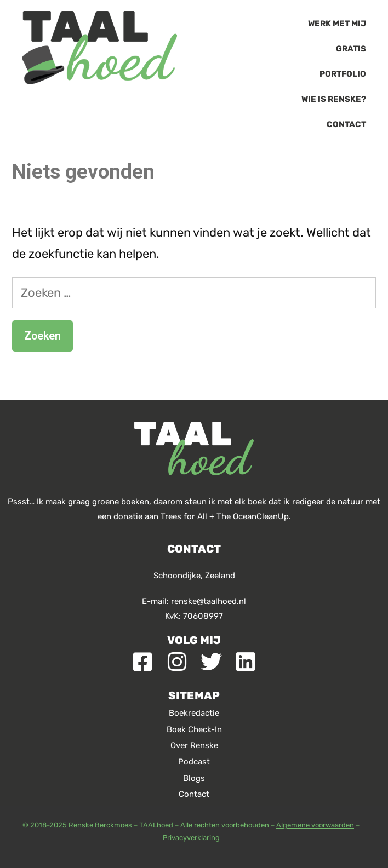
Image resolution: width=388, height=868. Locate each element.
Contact (346, 124)
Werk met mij (337, 24)
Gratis (351, 49)
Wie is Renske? (334, 99)
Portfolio (343, 74)
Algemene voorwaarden (315, 825)
